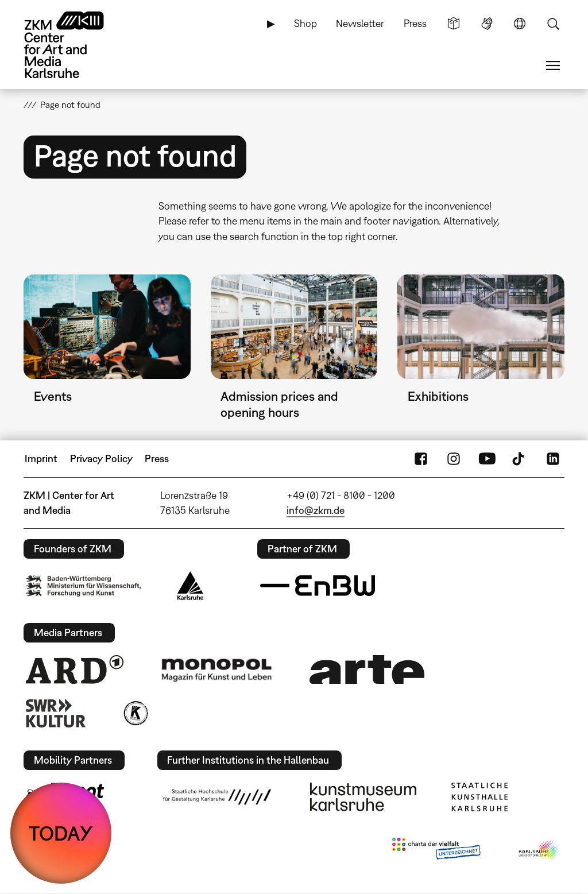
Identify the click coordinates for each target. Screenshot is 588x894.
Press (415, 23)
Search (553, 24)
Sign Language (487, 24)
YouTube (487, 459)
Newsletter (360, 23)
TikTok (520, 459)
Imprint (41, 458)
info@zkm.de (316, 510)
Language (520, 24)
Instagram (454, 459)
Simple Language (454, 24)
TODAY (61, 833)
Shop (305, 23)
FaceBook (421, 459)
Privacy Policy (101, 458)
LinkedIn (553, 459)
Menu (553, 65)
